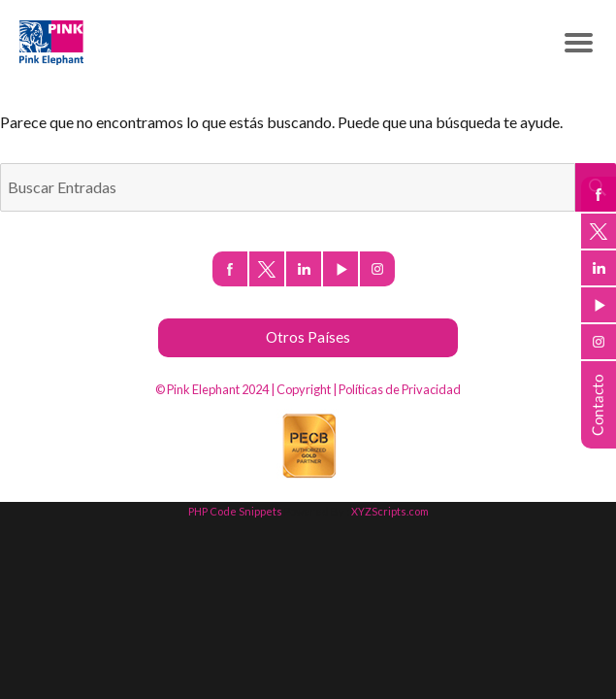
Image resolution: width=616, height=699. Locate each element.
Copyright (304, 389)
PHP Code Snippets (235, 511)
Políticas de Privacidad (400, 389)
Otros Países (308, 337)
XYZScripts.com (390, 511)
